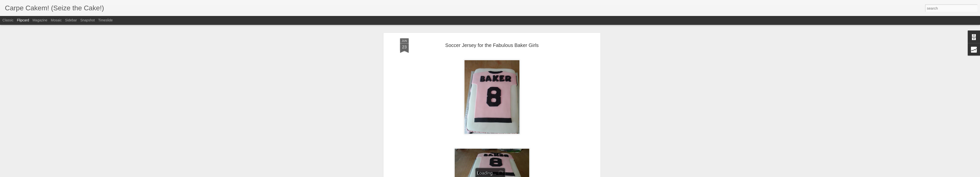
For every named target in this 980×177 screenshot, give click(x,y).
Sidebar (71, 20)
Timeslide (105, 20)
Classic (8, 20)
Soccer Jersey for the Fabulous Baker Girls (492, 32)
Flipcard (23, 20)
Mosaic (56, 20)
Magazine (40, 20)
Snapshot (88, 20)
